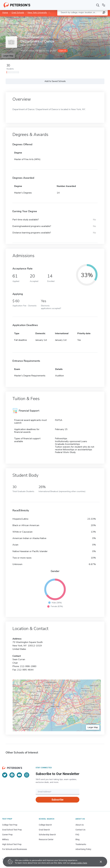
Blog (77, 839)
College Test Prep (10, 825)
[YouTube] (19, 775)
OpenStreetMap (91, 18)
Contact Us (80, 830)
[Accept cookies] (99, 862)
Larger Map (8, 56)
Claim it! (62, 51)
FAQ (77, 835)
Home (5, 12)
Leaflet (75, 18)
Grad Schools (18, 12)
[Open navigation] (104, 5)
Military (5, 839)
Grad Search (44, 830)
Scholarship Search (47, 835)
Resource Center (46, 839)
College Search (45, 825)
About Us (80, 825)
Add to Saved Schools (55, 81)
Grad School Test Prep (12, 830)
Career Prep (7, 835)
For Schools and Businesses (15, 849)
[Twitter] (5, 775)
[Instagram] (27, 775)
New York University (37, 12)
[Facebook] (12, 775)
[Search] (98, 5)
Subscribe (58, 800)
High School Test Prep (12, 844)
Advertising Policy (83, 849)
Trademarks (81, 844)
